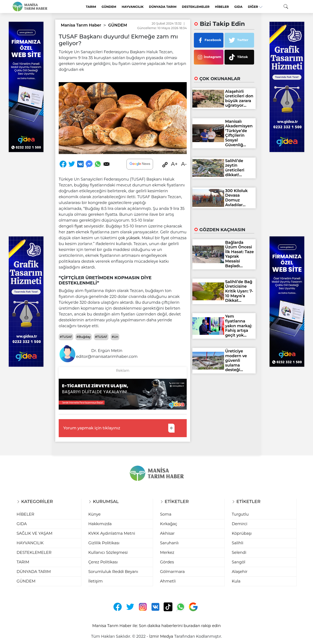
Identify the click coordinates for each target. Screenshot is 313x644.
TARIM (91, 7)
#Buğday (84, 337)
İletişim (95, 581)
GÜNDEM (109, 7)
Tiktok (237, 57)
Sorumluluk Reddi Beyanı (113, 572)
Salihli (237, 543)
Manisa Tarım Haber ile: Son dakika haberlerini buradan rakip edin (156, 626)
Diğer (255, 7)
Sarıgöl (238, 562)
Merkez (167, 553)
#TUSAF (66, 337)
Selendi (239, 553)
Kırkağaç (169, 524)
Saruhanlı (169, 543)
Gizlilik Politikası (104, 543)
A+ (174, 164)
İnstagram (209, 57)
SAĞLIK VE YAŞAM (34, 533)
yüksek (133, 238)
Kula (236, 581)
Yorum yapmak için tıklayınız (119, 428)
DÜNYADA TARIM (163, 7)
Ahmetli (168, 581)
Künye (94, 514)
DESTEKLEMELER (196, 7)
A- (184, 164)
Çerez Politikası (103, 562)
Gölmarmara (172, 572)
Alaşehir (240, 572)
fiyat (79, 226)
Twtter (238, 40)
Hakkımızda (100, 524)
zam (71, 232)
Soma (166, 514)
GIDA (238, 7)
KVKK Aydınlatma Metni (112, 533)
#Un (115, 337)
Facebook (209, 40)
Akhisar (167, 533)
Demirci (240, 524)
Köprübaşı (242, 533)
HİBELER (222, 7)
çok (122, 238)
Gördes (167, 562)
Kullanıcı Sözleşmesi (108, 553)
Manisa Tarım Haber (81, 25)
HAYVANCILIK (133, 7)
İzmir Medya (161, 636)
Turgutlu (240, 514)
